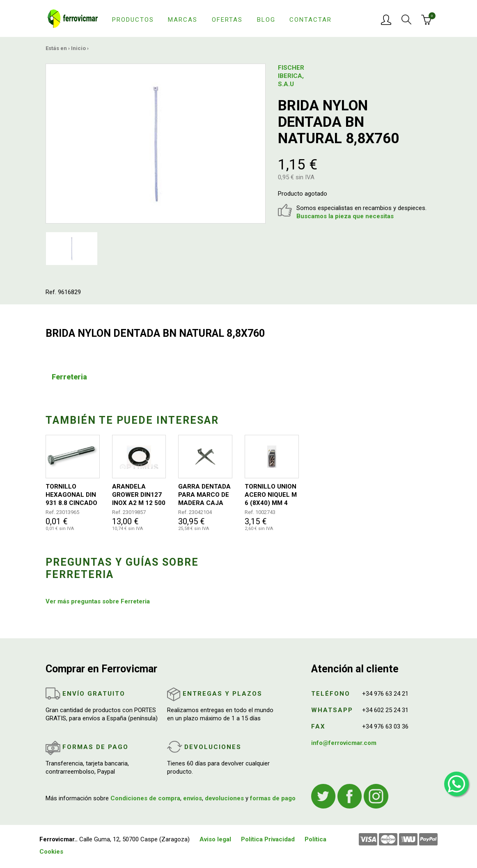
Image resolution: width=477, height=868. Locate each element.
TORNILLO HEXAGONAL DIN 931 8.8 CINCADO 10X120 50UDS (71, 495)
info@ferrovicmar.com (344, 743)
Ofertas (227, 20)
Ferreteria (69, 377)
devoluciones (224, 798)
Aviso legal (215, 839)
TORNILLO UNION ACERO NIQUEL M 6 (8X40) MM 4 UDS (271, 495)
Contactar (311, 20)
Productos (133, 20)
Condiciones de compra (145, 798)
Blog (266, 20)
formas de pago (273, 798)
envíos (193, 798)
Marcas (183, 20)
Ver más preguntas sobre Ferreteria (98, 601)
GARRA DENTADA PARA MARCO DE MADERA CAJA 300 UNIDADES (204, 495)
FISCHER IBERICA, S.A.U (291, 76)
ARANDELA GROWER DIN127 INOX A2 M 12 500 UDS (139, 495)
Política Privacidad (268, 839)
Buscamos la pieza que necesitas (345, 216)
